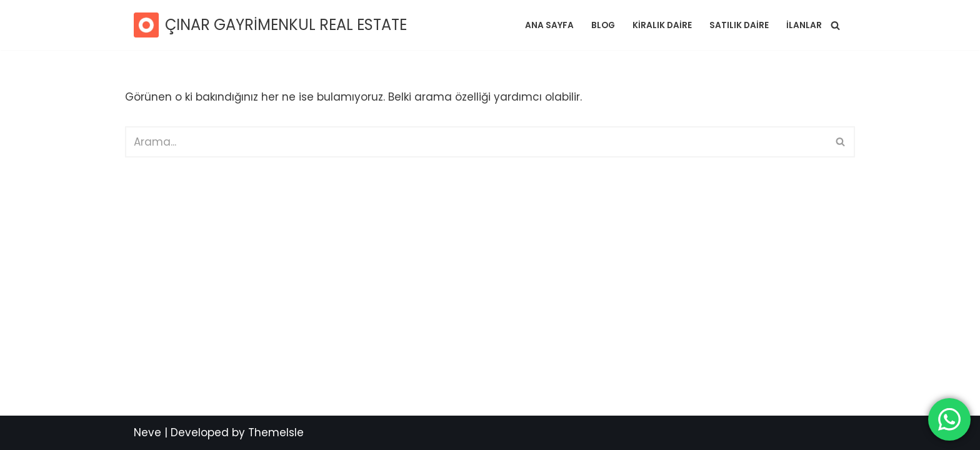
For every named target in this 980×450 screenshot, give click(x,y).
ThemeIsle (276, 432)
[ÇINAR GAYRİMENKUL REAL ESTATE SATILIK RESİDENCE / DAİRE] (270, 25)
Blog (603, 25)
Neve (147, 432)
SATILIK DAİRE (739, 25)
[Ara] (835, 25)
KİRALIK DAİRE (662, 25)
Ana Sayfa (549, 25)
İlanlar (804, 25)
